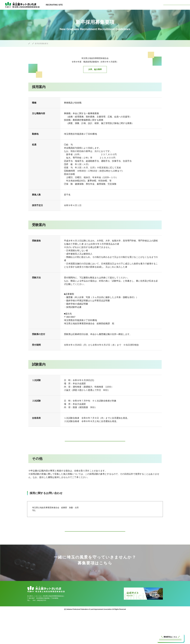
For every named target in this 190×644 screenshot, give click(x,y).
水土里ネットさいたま (177, 5)
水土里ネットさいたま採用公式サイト (41, 44)
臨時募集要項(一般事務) (67, 598)
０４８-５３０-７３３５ (48, 514)
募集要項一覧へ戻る (95, 537)
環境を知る (129, 5)
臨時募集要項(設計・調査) (123, 598)
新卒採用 (123, 585)
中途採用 (67, 585)
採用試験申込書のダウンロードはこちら (95, 442)
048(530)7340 (36, 632)
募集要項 (155, 5)
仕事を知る (115, 5)
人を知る (142, 5)
